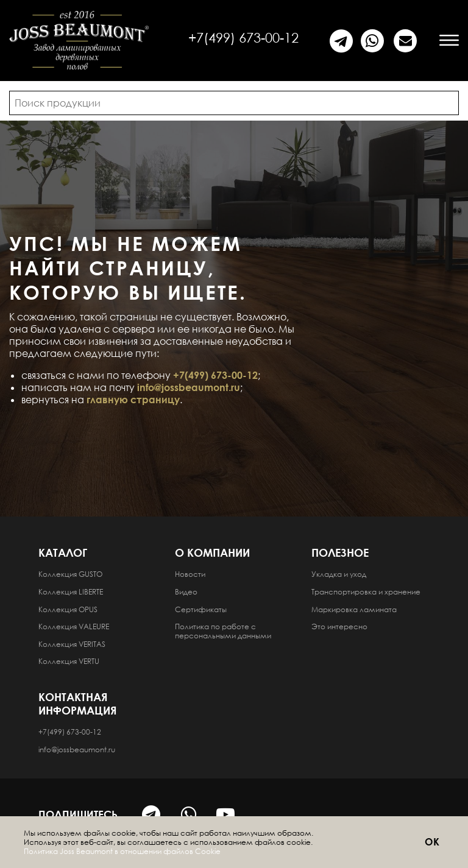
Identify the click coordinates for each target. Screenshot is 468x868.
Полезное (340, 552)
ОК (433, 842)
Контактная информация (78, 704)
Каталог (63, 552)
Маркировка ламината (354, 609)
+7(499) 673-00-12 (243, 37)
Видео (186, 592)
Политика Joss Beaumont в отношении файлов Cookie (122, 851)
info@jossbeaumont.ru (189, 387)
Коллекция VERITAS (72, 644)
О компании (212, 552)
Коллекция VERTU (69, 661)
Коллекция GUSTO (70, 574)
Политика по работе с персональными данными (223, 631)
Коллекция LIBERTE (71, 592)
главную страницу (133, 400)
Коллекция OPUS (68, 609)
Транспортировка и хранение (366, 592)
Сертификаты (201, 609)
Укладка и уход (339, 574)
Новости (190, 574)
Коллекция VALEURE (74, 626)
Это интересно (339, 626)
